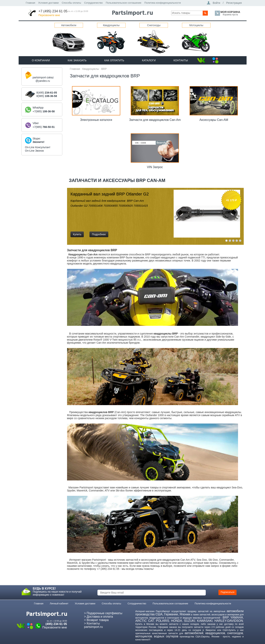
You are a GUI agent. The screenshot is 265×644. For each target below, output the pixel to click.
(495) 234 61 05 (56, 624)
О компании (41, 60)
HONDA (176, 621)
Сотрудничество (93, 3)
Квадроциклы (91, 69)
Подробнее (99, 234)
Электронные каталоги (96, 120)
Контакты (181, 60)
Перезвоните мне (49, 15)
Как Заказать (77, 60)
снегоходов (235, 633)
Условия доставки (48, 3)
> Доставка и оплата (99, 617)
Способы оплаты (71, 3)
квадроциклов (215, 633)
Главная (30, 3)
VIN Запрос (155, 167)
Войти (216, 3)
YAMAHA (237, 618)
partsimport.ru (94, 627)
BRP (104, 69)
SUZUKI (189, 621)
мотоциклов (144, 636)
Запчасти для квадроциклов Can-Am (155, 120)
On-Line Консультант (38, 147)
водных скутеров (166, 636)
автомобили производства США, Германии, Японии (190, 613)
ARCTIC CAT (145, 621)
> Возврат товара (96, 620)
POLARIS (163, 621)
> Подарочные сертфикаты (103, 613)
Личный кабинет (59, 603)
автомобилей (194, 633)
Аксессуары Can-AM (214, 120)
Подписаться (228, 592)
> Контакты (92, 623)
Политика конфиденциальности (163, 3)
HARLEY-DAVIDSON (229, 621)
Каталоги (149, 60)
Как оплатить (114, 60)
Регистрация (234, 3)
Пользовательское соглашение (124, 3)
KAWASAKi (205, 621)
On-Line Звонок (34, 151)
